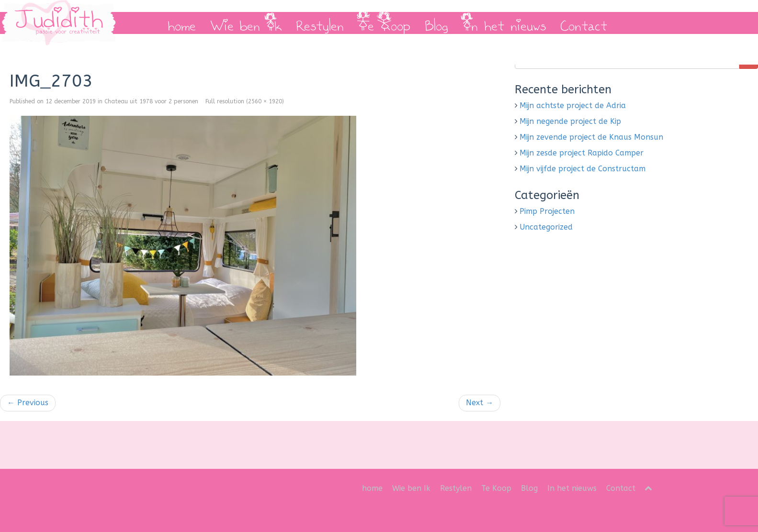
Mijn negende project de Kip (570, 121)
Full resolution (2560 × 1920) (245, 101)
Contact (584, 23)
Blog (436, 23)
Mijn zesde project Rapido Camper (582, 153)
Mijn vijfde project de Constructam (583, 169)
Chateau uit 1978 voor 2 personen (151, 101)
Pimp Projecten (547, 211)
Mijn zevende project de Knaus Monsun (591, 137)
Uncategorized (546, 227)
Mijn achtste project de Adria (573, 105)
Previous (28, 403)
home (182, 23)
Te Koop (384, 23)
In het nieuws (504, 23)
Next (480, 403)
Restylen (320, 23)
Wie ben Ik (246, 23)
